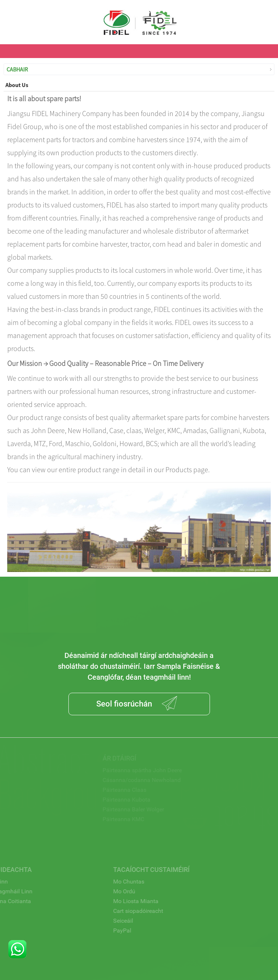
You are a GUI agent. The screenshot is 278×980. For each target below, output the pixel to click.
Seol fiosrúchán (124, 704)
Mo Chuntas (116, 882)
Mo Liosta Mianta (123, 901)
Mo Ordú (111, 891)
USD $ (266, 15)
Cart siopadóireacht (125, 911)
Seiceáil (110, 921)
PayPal (109, 930)
